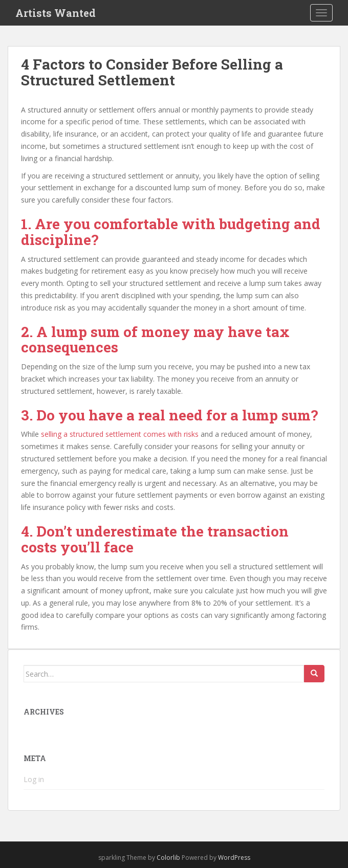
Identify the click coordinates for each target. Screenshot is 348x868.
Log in (34, 779)
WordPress (234, 858)
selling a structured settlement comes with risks (120, 434)
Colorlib (168, 858)
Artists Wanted (56, 13)
